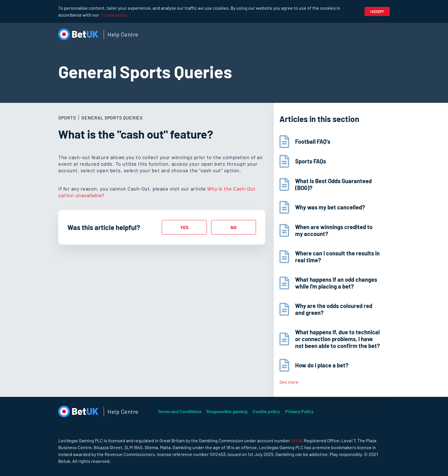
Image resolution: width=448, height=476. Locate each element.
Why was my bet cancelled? (330, 207)
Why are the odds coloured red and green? (334, 309)
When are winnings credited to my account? (334, 230)
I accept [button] (377, 11)
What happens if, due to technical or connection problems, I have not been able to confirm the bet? (337, 339)
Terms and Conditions (180, 411)
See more (289, 382)
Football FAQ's (313, 141)
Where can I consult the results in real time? (337, 257)
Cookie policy (114, 15)
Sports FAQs (311, 161)
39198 (296, 440)
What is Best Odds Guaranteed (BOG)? (333, 184)
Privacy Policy (299, 411)
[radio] (184, 227)
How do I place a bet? (322, 365)
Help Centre (123, 34)
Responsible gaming (227, 411)
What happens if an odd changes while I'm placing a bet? (336, 283)
